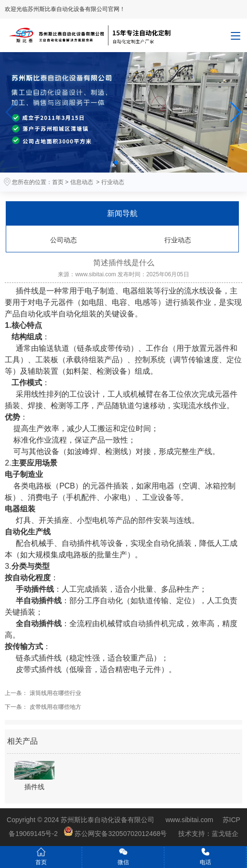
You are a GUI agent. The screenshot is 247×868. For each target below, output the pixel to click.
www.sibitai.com (95, 274)
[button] (236, 112)
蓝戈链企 (225, 834)
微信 (123, 856)
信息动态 (82, 182)
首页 (58, 182)
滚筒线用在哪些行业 (54, 693)
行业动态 (178, 240)
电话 (205, 856)
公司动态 (64, 240)
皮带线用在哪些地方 (54, 707)
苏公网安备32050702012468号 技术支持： (138, 834)
